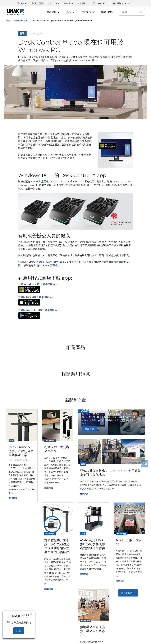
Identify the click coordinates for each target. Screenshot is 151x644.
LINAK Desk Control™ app (46, 262)
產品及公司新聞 (38, 3)
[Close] (31, 614)
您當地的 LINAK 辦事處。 (46, 265)
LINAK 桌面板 (40, 182)
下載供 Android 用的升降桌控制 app (39, 310)
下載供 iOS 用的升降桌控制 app (36, 297)
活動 (50, 3)
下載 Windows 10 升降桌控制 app (38, 284)
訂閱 (19, 631)
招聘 (57, 3)
